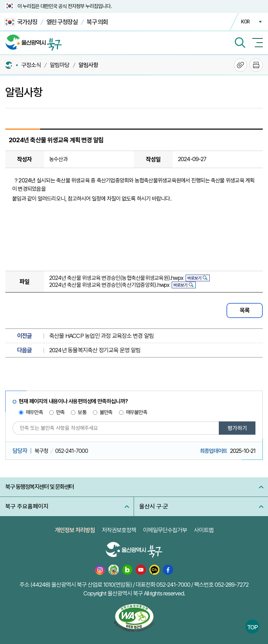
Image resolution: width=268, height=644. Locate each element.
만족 (60, 412)
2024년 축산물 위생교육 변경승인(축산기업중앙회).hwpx (109, 285)
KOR (245, 22)
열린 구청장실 (62, 22)
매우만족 (34, 412)
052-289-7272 (232, 585)
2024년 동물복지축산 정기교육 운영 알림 (95, 350)
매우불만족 (137, 412)
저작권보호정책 (119, 530)
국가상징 (21, 22)
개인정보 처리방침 (75, 530)
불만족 (106, 412)
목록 (245, 310)
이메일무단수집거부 (165, 530)
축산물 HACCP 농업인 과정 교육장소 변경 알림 (102, 336)
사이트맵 (204, 530)
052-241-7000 (72, 451)
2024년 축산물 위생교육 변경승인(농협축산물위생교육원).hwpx (116, 278)
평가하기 (237, 428)
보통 (82, 412)
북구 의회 (97, 22)
